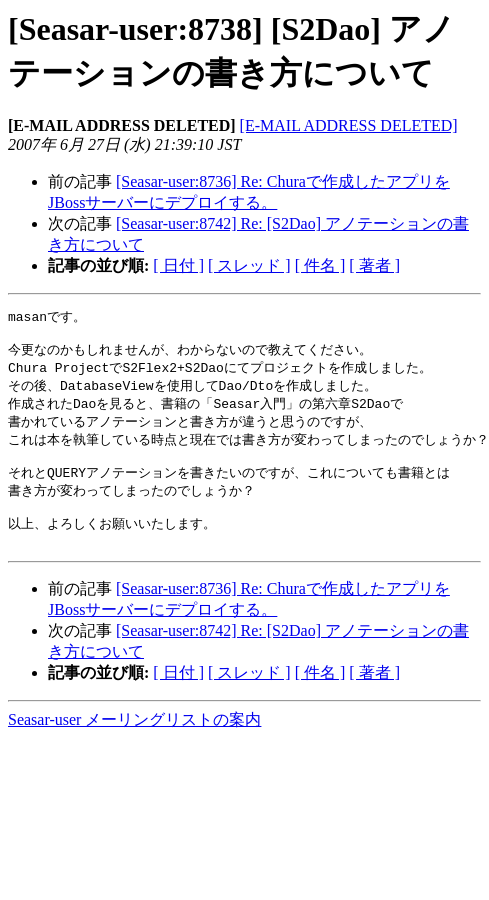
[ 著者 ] (374, 265)
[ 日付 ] (178, 265)
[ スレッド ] (249, 265)
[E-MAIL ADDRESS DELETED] (349, 125)
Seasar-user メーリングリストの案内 (134, 741)
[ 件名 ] (320, 265)
